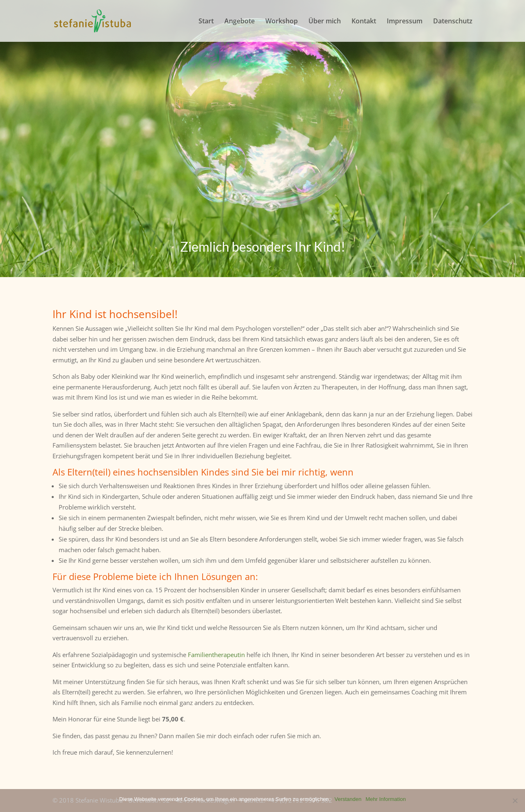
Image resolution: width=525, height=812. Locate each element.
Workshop (282, 22)
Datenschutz (453, 22)
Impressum (405, 22)
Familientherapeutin (216, 655)
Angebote (240, 22)
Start (206, 22)
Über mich (325, 22)
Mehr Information (386, 799)
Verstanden (348, 799)
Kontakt (364, 22)
